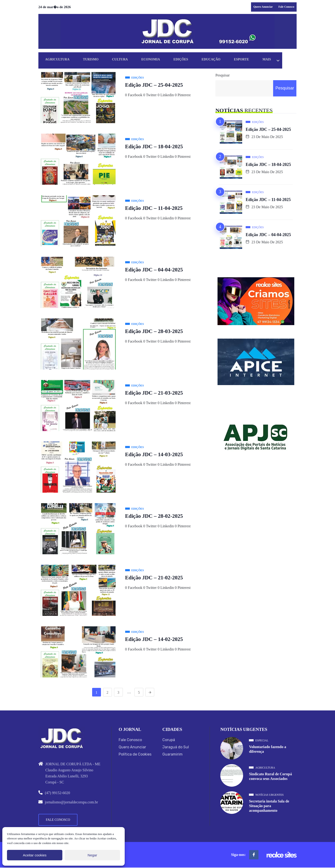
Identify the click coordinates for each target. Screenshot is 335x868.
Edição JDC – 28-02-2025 (154, 516)
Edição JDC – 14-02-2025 (154, 639)
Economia (157, 60)
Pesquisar (223, 75)
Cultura (125, 60)
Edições (190, 60)
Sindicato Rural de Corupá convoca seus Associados (270, 777)
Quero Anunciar (263, 7)
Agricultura (58, 60)
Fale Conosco (286, 7)
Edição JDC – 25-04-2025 (154, 85)
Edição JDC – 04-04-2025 (154, 270)
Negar (92, 855)
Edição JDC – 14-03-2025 (154, 454)
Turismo (94, 60)
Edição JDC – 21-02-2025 (154, 578)
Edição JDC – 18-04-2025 (154, 147)
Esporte (254, 60)
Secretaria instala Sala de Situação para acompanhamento (269, 806)
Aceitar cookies (35, 855)
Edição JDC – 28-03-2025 (154, 331)
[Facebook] (254, 855)
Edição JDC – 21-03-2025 (154, 393)
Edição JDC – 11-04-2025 (154, 208)
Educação (222, 60)
